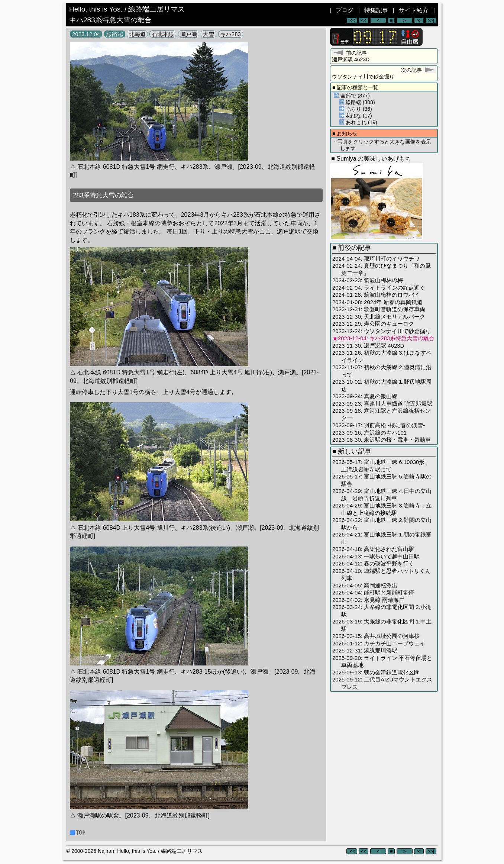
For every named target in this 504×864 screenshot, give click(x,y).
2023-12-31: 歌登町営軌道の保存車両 (379, 309)
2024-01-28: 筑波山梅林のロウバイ (376, 295)
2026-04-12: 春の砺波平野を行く (373, 563)
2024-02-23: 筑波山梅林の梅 (368, 280)
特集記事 (376, 10)
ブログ (345, 10)
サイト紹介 (414, 10)
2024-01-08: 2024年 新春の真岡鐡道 (377, 302)
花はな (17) (356, 116)
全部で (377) (352, 96)
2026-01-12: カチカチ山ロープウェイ (379, 643)
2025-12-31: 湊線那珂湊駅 (365, 650)
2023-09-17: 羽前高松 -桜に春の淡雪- (379, 425)
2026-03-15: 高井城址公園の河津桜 (376, 636)
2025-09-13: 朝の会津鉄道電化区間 (376, 672)
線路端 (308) (357, 102)
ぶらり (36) (356, 109)
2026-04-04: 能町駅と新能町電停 (373, 592)
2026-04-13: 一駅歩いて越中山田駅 (376, 556)
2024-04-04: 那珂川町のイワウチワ (376, 259)
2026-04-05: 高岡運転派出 (365, 585)
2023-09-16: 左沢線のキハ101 (369, 433)
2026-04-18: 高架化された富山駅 (373, 549)
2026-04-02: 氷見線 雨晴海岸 (368, 600)
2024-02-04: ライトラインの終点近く (379, 288)
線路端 (115, 34)
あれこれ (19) (358, 122)
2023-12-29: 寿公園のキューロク (373, 324)
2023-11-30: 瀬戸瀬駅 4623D (368, 346)
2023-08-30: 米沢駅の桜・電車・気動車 (382, 440)
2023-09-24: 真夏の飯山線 (365, 396)
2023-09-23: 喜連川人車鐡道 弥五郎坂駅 (382, 404)
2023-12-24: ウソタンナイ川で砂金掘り (382, 331)
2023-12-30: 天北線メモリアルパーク (379, 317)
